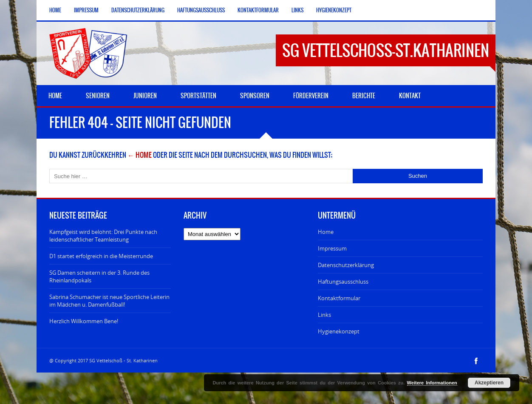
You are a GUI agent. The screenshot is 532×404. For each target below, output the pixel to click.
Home (55, 10)
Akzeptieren (489, 383)
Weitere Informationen (432, 383)
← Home (140, 155)
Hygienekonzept (334, 10)
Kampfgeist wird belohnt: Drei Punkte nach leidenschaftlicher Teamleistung (103, 236)
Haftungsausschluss (201, 10)
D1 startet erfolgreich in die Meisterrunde (101, 256)
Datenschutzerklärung (138, 10)
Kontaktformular (258, 10)
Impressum (86, 10)
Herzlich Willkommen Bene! (84, 321)
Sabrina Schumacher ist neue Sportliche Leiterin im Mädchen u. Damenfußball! (109, 301)
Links (297, 10)
